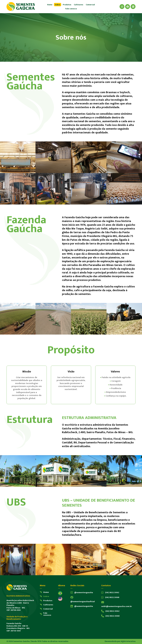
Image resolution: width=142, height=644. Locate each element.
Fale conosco (71, 9)
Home (50, 5)
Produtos (67, 5)
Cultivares (79, 5)
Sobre (58, 5)
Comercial (90, 5)
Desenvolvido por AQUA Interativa (120, 641)
